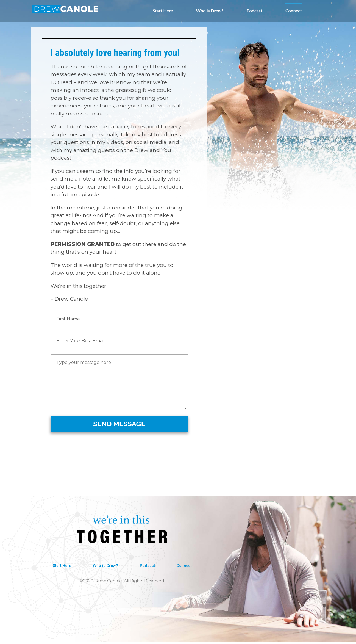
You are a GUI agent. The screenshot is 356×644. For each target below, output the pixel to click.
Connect (294, 11)
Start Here (163, 11)
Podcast (255, 11)
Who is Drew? (210, 11)
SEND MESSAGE (119, 424)
